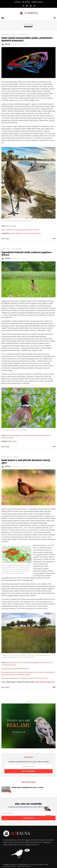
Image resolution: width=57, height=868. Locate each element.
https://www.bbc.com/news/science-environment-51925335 (20, 230)
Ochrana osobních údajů (37, 864)
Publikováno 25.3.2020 (20, 44)
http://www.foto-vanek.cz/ (45, 682)
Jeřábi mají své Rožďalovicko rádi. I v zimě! (27, 787)
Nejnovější (6, 35)
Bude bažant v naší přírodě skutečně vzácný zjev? (26, 461)
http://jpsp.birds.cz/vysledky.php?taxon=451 (15, 669)
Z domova (16, 457)
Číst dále (5, 239)
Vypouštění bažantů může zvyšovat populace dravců (26, 253)
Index (25, 24)
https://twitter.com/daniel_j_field (30, 233)
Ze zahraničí (23, 35)
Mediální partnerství (37, 2)
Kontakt (46, 864)
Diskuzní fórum (26, 2)
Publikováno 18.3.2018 (20, 467)
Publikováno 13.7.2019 (20, 259)
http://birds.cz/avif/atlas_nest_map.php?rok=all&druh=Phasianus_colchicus (25, 678)
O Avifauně (17, 2)
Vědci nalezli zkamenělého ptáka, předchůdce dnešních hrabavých (27, 39)
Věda (14, 35)
